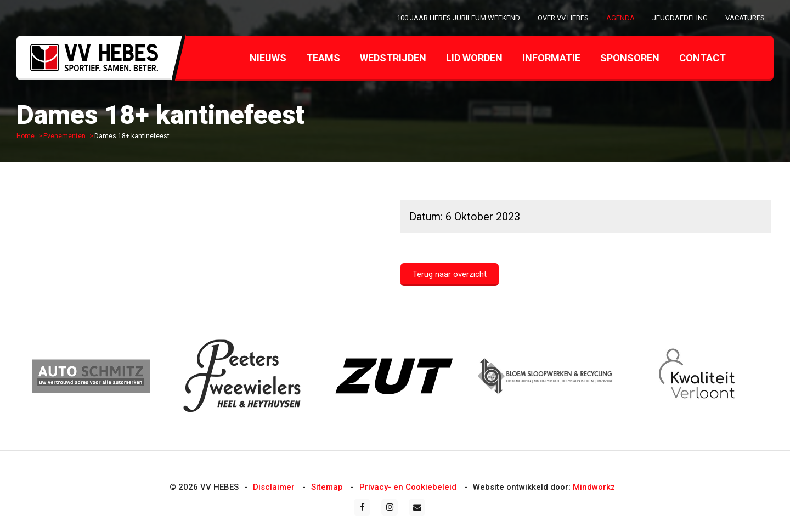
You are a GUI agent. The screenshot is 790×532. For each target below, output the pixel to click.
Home (26, 135)
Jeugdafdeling (680, 18)
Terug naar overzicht (450, 274)
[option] (92, 376)
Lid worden (474, 58)
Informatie (551, 58)
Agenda (620, 18)
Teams (323, 58)
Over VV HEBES (563, 18)
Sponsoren (630, 58)
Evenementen (64, 135)
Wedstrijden (393, 58)
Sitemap (328, 487)
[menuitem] (458, 18)
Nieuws (268, 58)
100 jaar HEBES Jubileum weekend (458, 18)
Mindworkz (594, 487)
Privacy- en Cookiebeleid (409, 487)
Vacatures (745, 18)
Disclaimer (275, 487)
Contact (702, 58)
